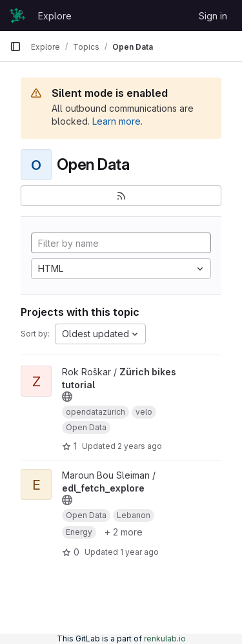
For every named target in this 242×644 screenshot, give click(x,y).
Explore (55, 16)
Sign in (213, 16)
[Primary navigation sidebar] (15, 47)
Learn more (116, 121)
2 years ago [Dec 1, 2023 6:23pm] (140, 446)
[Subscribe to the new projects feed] (121, 196)
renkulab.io (165, 639)
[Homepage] (17, 16)
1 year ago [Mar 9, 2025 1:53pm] (139, 552)
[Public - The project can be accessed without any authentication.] (67, 397)
